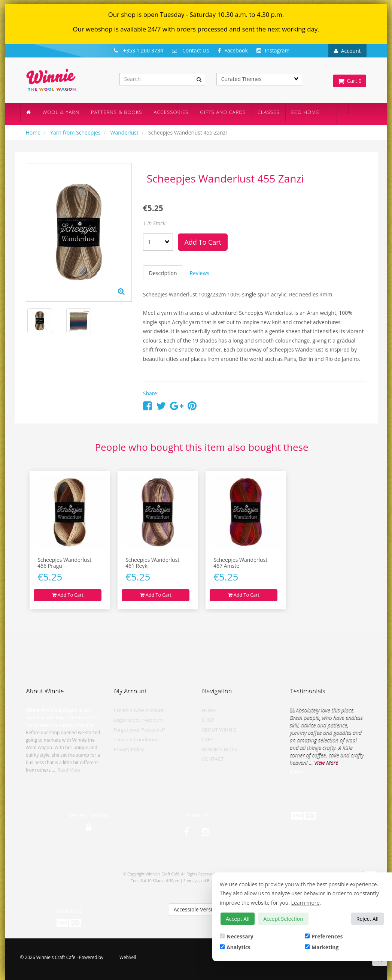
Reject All (367, 919)
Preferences (324, 936)
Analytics (235, 947)
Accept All (238, 919)
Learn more (306, 903)
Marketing (322, 947)
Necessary (237, 936)
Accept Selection (283, 919)
